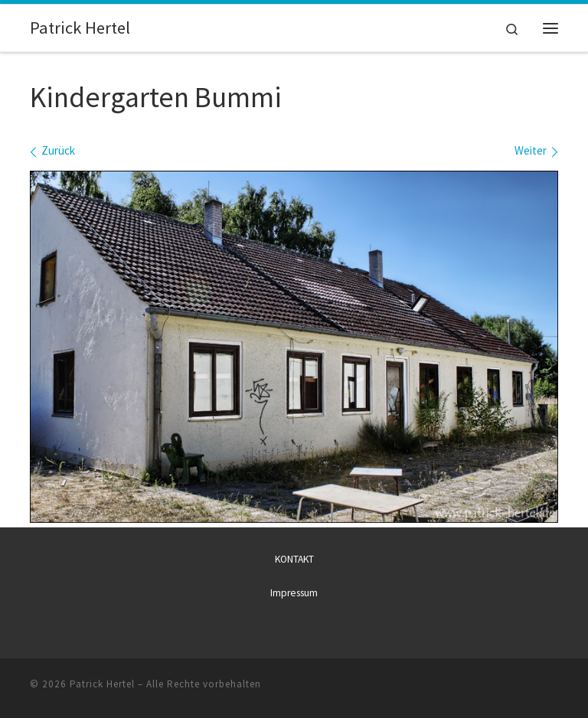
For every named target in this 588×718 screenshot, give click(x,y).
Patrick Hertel (102, 684)
